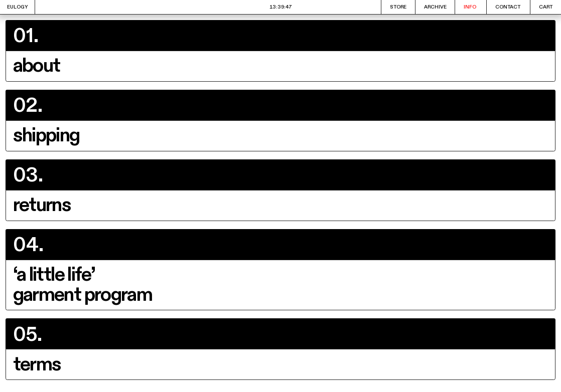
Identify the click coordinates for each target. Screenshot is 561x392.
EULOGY (18, 7)
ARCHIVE (435, 7)
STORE (398, 7)
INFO (470, 7)
